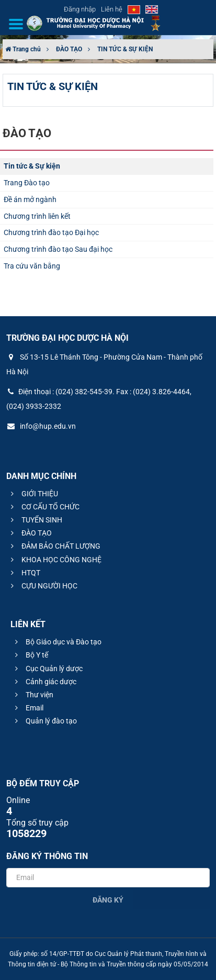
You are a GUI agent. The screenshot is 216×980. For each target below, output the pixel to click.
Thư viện (33, 695)
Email (28, 708)
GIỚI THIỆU (33, 494)
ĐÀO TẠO (69, 49)
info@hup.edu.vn (41, 426)
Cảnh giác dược (44, 682)
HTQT (24, 573)
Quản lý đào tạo (44, 721)
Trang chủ (23, 49)
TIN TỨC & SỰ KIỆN (125, 49)
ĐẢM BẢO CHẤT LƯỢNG (54, 546)
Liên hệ (112, 9)
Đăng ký (108, 900)
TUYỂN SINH (35, 520)
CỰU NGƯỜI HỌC (43, 586)
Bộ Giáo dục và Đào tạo (57, 642)
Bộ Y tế (30, 655)
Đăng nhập (80, 9)
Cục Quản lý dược (47, 669)
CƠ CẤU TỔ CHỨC (44, 507)
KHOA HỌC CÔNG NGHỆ (55, 560)
